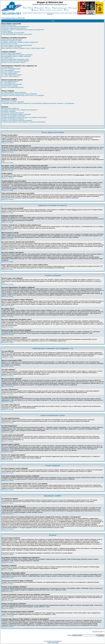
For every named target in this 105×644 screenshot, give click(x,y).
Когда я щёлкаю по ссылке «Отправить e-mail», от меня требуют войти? (23, 48)
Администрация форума (60, 8)
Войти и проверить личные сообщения (51, 10)
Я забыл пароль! (7, 31)
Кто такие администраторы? (10, 81)
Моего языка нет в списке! (9, 44)
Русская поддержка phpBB (53, 642)
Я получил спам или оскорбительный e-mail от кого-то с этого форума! (23, 95)
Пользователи (39, 8)
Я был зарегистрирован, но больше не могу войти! (17, 34)
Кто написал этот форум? (9, 100)
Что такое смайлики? (8, 70)
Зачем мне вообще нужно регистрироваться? (15, 27)
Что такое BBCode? (7, 67)
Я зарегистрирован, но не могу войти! (13, 33)
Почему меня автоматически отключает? (14, 28)
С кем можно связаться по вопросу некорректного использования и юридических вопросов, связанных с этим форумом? (38, 103)
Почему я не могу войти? (9, 25)
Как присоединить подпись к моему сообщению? (16, 56)
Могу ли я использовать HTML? (11, 69)
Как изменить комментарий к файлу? (13, 113)
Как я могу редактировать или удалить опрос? (15, 59)
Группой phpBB (58, 500)
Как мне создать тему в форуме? (12, 53)
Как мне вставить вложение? (10, 108)
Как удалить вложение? (9, 111)
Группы (48, 8)
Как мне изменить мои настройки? (12, 39)
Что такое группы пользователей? (12, 84)
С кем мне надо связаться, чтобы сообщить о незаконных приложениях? (24, 122)
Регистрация (73, 8)
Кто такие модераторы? (9, 83)
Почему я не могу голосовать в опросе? (14, 62)
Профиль (35, 10)
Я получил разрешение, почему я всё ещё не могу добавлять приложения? (24, 117)
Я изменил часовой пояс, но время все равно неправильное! (20, 42)
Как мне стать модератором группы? (13, 87)
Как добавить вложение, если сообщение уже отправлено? (19, 110)
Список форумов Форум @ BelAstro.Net (13, 18)
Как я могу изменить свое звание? (12, 47)
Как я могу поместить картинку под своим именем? (17, 45)
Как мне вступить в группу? (10, 86)
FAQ (25, 8)
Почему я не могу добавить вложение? (13, 116)
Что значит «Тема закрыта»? (10, 76)
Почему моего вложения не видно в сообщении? (16, 114)
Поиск (31, 8)
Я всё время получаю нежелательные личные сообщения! (19, 94)
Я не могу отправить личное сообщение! (14, 92)
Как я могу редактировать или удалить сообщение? (17, 55)
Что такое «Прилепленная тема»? (12, 75)
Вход (66, 10)
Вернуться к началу (7, 143)
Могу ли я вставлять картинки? (11, 72)
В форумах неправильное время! (12, 41)
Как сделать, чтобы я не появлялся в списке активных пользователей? (23, 30)
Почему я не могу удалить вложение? (13, 119)
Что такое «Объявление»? (10, 73)
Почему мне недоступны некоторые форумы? (15, 61)
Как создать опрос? (7, 58)
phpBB (50, 641)
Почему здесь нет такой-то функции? (13, 102)
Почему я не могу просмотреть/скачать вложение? (17, 120)
